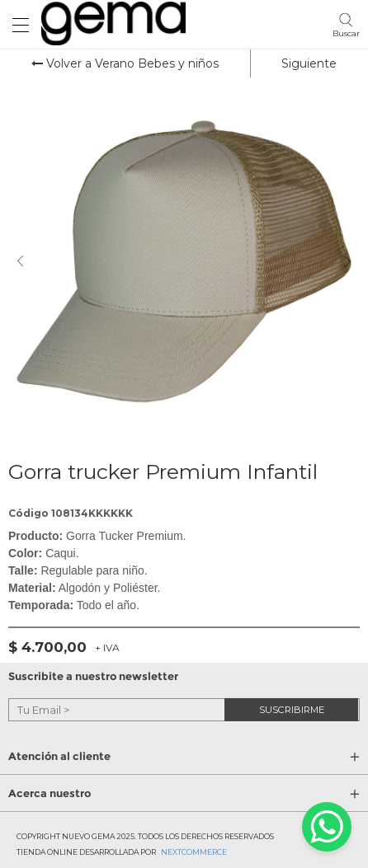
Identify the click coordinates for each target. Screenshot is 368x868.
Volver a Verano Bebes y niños (125, 63)
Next (347, 261)
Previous (21, 261)
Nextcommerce (194, 852)
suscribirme (292, 709)
